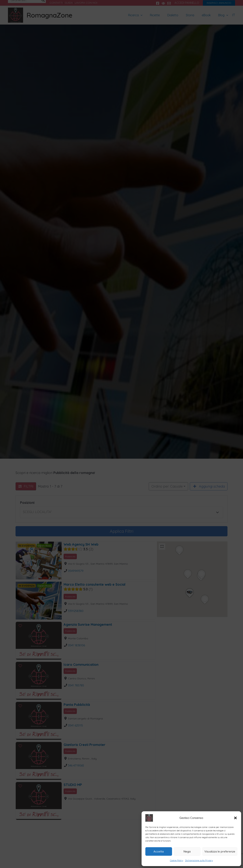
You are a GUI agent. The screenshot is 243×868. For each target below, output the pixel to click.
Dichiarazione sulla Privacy (199, 860)
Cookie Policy (177, 860)
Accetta (159, 851)
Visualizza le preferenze (220, 851)
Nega (187, 851)
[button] (235, 818)
